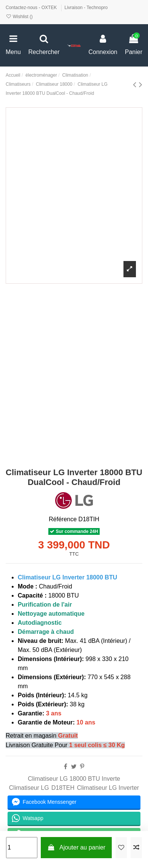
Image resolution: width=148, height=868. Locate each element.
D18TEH (63, 788)
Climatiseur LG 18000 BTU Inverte (74, 779)
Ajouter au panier (76, 847)
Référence (63, 519)
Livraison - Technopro (86, 8)
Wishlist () (19, 17)
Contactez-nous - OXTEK (32, 8)
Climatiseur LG (29, 788)
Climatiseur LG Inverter (108, 788)
